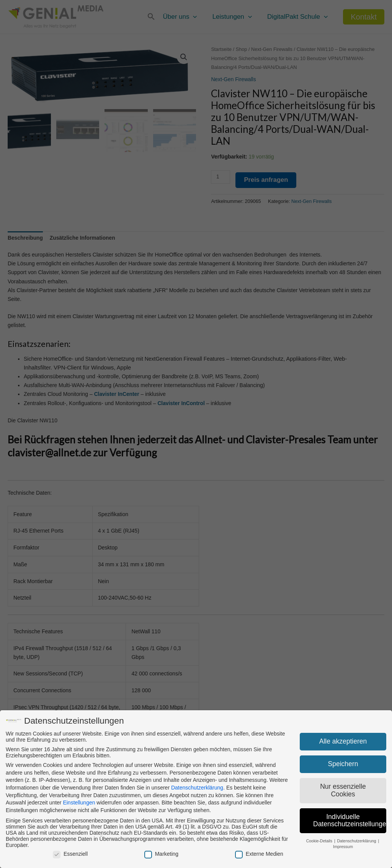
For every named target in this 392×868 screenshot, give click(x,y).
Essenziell (70, 854)
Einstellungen (79, 803)
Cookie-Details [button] (320, 841)
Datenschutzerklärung (197, 788)
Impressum (343, 847)
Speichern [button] (343, 764)
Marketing (161, 854)
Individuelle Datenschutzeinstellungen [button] (350, 821)
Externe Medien (259, 854)
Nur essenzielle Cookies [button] (343, 790)
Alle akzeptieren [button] (343, 741)
